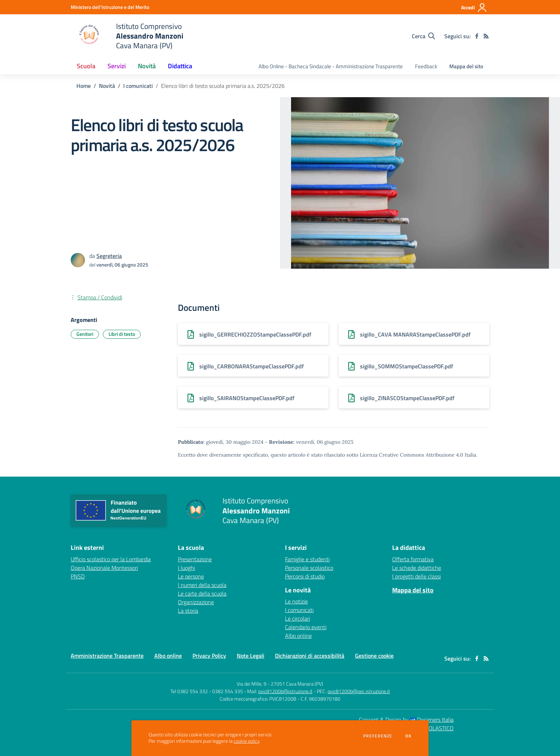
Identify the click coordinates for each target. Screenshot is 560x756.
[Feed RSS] (486, 36)
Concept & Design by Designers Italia (406, 720)
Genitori (85, 334)
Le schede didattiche (417, 568)
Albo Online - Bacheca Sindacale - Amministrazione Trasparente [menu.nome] (331, 66)
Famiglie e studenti (307, 559)
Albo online (298, 636)
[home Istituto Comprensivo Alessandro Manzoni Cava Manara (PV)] (127, 36)
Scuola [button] (86, 66)
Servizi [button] (117, 66)
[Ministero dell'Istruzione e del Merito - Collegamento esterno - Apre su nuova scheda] (110, 7)
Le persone (191, 576)
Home (84, 86)
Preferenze (378, 736)
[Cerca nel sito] (423, 36)
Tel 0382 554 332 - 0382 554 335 (207, 691)
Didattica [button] (180, 66)
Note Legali (251, 656)
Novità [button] (147, 66)
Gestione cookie (374, 656)
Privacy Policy (209, 656)
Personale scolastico (309, 568)
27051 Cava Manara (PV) (297, 684)
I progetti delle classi (416, 576)
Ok (409, 736)
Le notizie (296, 601)
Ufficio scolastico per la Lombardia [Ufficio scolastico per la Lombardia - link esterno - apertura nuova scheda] (111, 559)
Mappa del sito (466, 66)
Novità (107, 86)
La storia (188, 611)
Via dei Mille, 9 (252, 684)
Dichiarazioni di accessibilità (310, 656)
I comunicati (138, 86)
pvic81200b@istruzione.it (285, 691)
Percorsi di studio (305, 576)
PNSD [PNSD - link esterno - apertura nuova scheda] (78, 576)
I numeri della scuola (202, 585)
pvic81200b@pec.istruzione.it (359, 691)
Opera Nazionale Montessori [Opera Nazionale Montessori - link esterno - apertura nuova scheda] (104, 568)
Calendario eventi (306, 627)
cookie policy (246, 741)
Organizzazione (196, 602)
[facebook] (477, 36)
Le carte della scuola (202, 593)
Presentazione (195, 559)
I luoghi (186, 568)
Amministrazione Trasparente (107, 656)
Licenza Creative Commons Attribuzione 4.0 (411, 455)
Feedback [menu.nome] (426, 66)
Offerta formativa (413, 559)
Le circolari (297, 618)
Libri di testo (122, 334)
